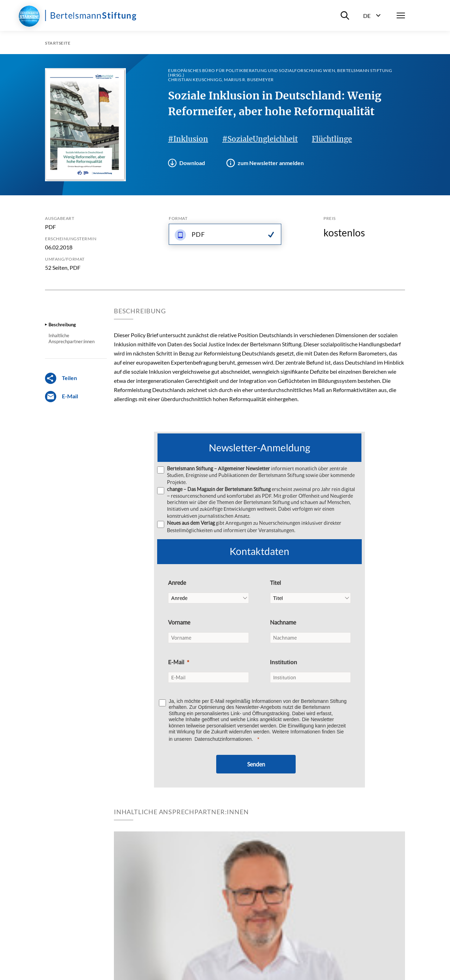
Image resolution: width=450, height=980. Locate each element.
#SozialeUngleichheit (260, 139)
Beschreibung (62, 325)
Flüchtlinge (332, 139)
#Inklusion (188, 139)
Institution (284, 662)
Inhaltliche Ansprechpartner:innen (72, 338)
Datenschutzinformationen (223, 738)
